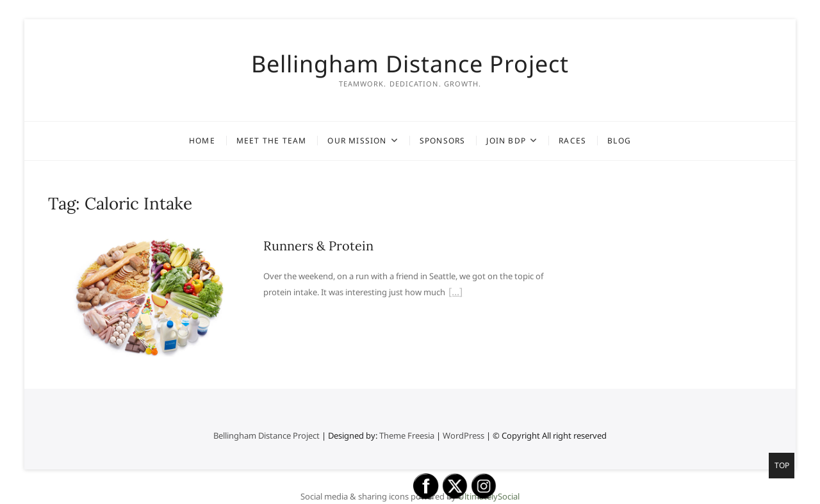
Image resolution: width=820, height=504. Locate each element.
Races (572, 141)
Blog (619, 141)
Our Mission (357, 141)
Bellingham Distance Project (410, 64)
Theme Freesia (407, 435)
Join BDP (506, 141)
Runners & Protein (318, 246)
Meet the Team (272, 141)
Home (202, 141)
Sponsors (443, 141)
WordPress (463, 435)
